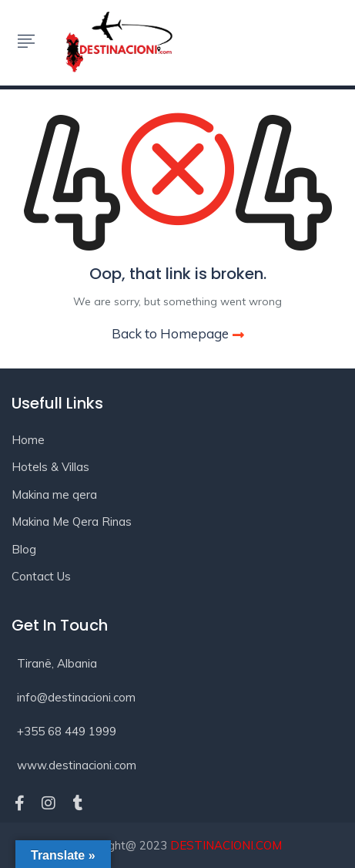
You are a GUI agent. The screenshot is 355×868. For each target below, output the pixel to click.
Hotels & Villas (50, 467)
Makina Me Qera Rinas (72, 521)
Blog (24, 549)
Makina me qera (54, 495)
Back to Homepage (178, 333)
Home (28, 440)
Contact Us (41, 576)
